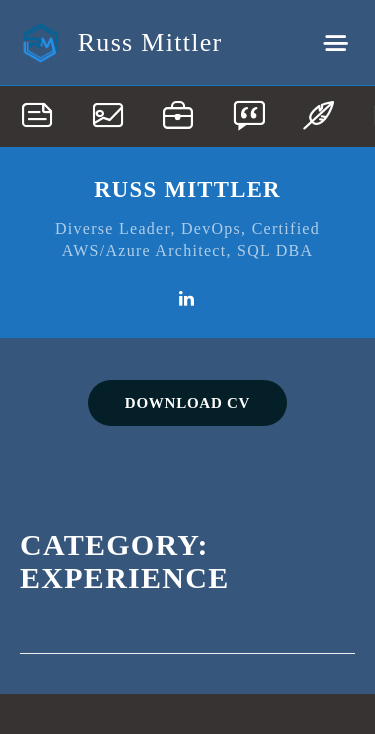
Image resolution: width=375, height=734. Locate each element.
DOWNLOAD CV (187, 403)
